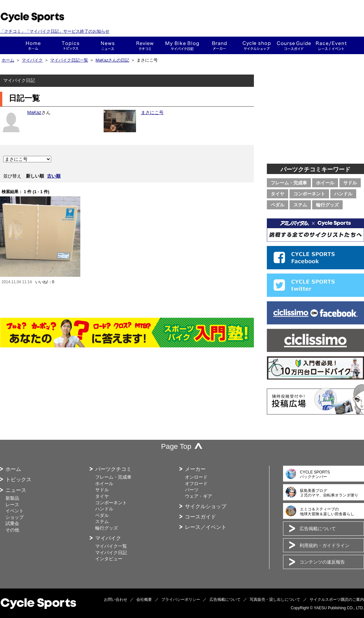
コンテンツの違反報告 (322, 562)
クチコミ (145, 45)
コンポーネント (309, 194)
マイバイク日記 (111, 553)
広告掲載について (318, 529)
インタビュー (109, 559)
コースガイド (294, 45)
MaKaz (34, 112)
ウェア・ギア (199, 496)
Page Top (176, 446)
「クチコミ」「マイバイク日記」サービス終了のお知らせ (55, 31)
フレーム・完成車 (289, 183)
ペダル (278, 205)
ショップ (257, 45)
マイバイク (32, 60)
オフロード (196, 484)
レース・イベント (331, 45)
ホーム (33, 45)
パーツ (192, 490)
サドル (350, 183)
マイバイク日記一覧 (69, 60)
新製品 (12, 498)
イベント (15, 511)
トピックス (70, 45)
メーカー (219, 45)
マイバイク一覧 (111, 546)
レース (12, 505)
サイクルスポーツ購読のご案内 (337, 600)
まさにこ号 (152, 112)
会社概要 (144, 600)
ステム (300, 205)
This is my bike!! (182, 45)
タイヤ (278, 194)
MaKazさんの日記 (112, 60)
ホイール (325, 183)
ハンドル (343, 194)
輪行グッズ (327, 205)
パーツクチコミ (113, 469)
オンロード (196, 477)
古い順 (54, 176)
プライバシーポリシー (181, 600)
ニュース (108, 45)
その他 (12, 530)
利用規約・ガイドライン (324, 545)
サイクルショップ (206, 506)
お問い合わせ (116, 600)
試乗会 (12, 523)
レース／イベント (206, 527)
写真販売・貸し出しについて (275, 600)
